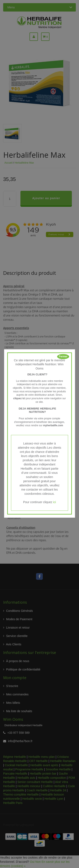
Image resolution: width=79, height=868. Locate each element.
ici (54, 502)
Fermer (63, 356)
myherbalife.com (53, 426)
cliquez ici (19, 398)
